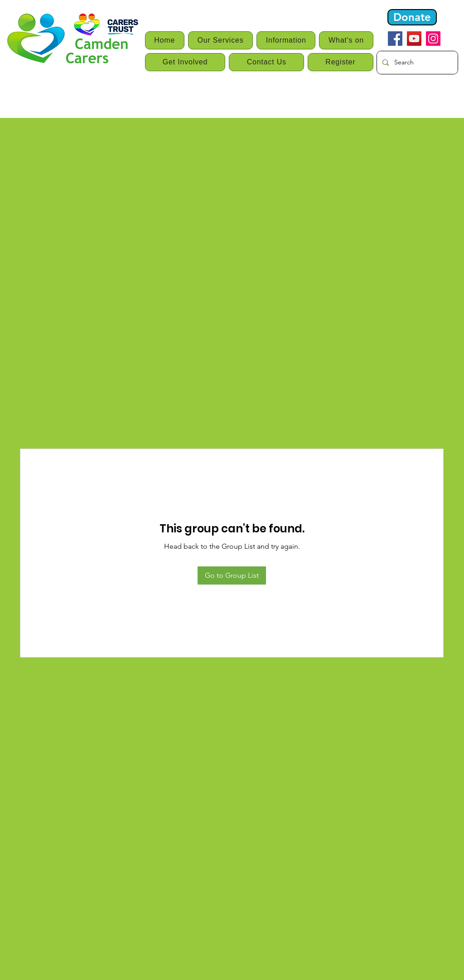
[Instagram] (433, 39)
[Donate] (412, 17)
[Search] (416, 63)
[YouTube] (414, 39)
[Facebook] (395, 39)
